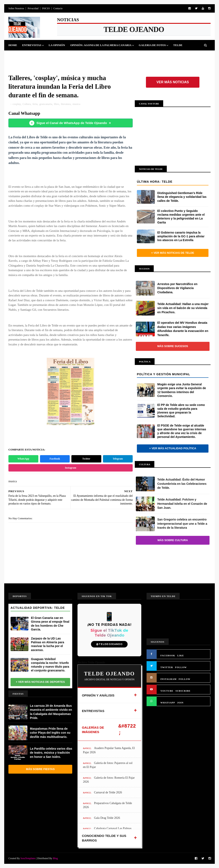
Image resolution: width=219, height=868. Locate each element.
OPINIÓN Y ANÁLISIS (98, 695)
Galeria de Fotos (152, 45)
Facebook (55, 459)
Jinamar (109, 56)
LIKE (181, 655)
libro (57, 104)
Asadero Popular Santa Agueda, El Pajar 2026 (109, 750)
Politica (18, 56)
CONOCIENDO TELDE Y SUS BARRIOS (104, 838)
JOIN (180, 703)
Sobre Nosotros (16, 8)
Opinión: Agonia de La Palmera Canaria (101, 45)
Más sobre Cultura (173, 540)
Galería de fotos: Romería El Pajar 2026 (109, 780)
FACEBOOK (168, 655)
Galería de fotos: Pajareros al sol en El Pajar (108, 765)
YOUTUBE (167, 691)
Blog (55, 858)
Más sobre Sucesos (173, 346)
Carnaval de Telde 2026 (108, 792)
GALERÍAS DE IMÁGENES (93, 730)
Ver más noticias (173, 82)
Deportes (37, 56)
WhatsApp (23, 459)
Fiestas (55, 56)
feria (35, 104)
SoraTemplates (28, 858)
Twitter (86, 459)
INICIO (46, 8)
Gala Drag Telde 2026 (107, 818)
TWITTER (167, 667)
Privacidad (33, 8)
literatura (66, 104)
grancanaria (46, 104)
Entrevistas (32, 45)
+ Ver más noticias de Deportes (40, 682)
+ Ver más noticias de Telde (173, 253)
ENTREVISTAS (93, 711)
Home (13, 45)
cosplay (17, 104)
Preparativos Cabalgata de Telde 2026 (107, 805)
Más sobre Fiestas (40, 769)
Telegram (118, 459)
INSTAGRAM (169, 679)
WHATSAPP (168, 703)
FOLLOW (181, 667)
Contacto (58, 8)
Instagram (70, 468)
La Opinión (57, 45)
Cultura (73, 56)
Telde (178, 45)
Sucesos (91, 56)
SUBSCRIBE (183, 691)
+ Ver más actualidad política (173, 448)
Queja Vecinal (132, 56)
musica (76, 104)
